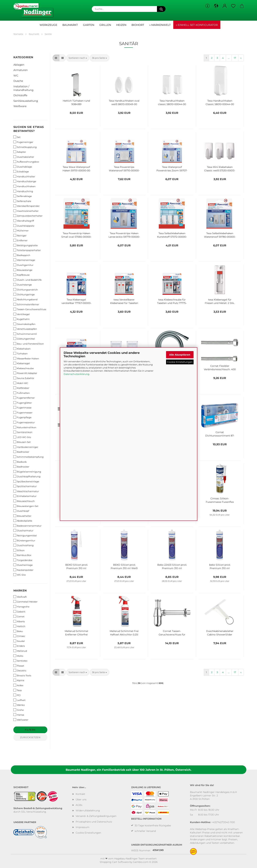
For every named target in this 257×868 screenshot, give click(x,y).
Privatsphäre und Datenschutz (94, 822)
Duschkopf (21, 511)
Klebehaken (22, 349)
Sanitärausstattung (26, 101)
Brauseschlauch (24, 501)
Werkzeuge (48, 25)
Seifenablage (23, 196)
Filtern (30, 730)
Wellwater (21, 720)
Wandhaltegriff (24, 221)
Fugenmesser (23, 412)
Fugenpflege (22, 417)
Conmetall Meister (25, 602)
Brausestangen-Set (26, 506)
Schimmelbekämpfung (28, 457)
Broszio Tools (22, 675)
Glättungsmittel (24, 339)
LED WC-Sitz (22, 437)
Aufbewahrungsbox (26, 162)
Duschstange (23, 285)
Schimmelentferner (26, 304)
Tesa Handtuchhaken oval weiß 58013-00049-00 (124, 102)
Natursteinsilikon (25, 427)
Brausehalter (22, 516)
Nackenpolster (23, 570)
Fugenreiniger (23, 142)
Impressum (83, 827)
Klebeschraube (24, 368)
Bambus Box (22, 555)
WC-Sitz (20, 575)
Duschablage (23, 167)
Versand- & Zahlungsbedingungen (96, 816)
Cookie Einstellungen (180, 362)
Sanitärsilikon (23, 432)
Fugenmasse (22, 407)
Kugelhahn (21, 319)
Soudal (19, 641)
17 (235, 58)
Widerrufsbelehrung (88, 810)
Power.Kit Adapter (25, 373)
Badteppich (22, 255)
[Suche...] (161, 9)
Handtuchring (23, 191)
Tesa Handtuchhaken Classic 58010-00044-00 (220, 102)
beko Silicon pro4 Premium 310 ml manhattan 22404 (220, 566)
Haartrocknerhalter (26, 211)
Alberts (19, 621)
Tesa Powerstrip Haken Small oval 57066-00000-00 (76, 235)
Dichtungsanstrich (26, 290)
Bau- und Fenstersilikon (29, 344)
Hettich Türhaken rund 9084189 (76, 102)
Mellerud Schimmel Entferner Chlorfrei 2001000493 (76, 632)
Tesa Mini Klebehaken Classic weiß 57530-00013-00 (220, 168)
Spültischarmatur (25, 486)
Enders (19, 646)
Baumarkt (70, 25)
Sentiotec (20, 661)
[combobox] (78, 58)
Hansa (19, 715)
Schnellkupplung (25, 147)
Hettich (19, 626)
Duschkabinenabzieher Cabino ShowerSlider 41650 (220, 632)
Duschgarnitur (23, 265)
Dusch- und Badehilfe (28, 280)
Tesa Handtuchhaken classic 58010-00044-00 (172, 102)
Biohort (138, 25)
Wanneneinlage (24, 260)
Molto (18, 656)
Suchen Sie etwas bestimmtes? (29, 129)
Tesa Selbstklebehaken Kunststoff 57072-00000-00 (172, 235)
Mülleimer (21, 230)
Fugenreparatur (24, 422)
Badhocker (21, 452)
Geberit (19, 612)
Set (17, 137)
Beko (18, 631)
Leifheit (19, 700)
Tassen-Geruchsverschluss (30, 309)
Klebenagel (22, 363)
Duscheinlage (23, 565)
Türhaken (21, 353)
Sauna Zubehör (24, 378)
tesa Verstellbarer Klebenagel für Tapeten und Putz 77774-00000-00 (124, 301)
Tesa (18, 690)
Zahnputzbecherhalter (28, 216)
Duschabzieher (24, 157)
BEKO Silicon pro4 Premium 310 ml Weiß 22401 (124, 566)
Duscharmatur (23, 530)
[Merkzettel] (233, 6)
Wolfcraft (20, 597)
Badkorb (20, 462)
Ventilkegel (22, 314)
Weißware (20, 106)
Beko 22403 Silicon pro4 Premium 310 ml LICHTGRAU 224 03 (172, 566)
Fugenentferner (24, 398)
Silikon (19, 550)
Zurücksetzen (30, 737)
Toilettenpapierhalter (27, 250)
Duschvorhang (23, 545)
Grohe (19, 710)
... (229, 58)
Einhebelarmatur (25, 496)
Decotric (20, 670)
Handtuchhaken (24, 186)
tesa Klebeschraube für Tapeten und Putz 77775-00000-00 (172, 301)
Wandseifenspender (26, 206)
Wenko (19, 705)
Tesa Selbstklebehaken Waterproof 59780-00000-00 (220, 235)
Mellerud (20, 651)
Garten (89, 25)
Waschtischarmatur (26, 491)
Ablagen (19, 65)
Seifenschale (22, 201)
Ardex (18, 685)
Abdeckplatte (23, 521)
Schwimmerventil (25, 334)
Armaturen (21, 70)
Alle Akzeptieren (180, 355)
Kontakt (80, 794)
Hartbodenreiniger (26, 447)
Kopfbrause (21, 275)
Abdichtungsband (25, 299)
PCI (17, 695)
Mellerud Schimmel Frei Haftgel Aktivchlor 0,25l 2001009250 (124, 632)
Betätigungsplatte (26, 245)
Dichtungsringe (24, 294)
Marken (20, 591)
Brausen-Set (22, 442)
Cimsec (19, 636)
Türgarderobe (23, 560)
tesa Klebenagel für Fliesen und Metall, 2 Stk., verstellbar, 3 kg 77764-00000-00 (220, 301)
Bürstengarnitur (24, 540)
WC (16, 76)
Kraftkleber (21, 388)
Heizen (121, 25)
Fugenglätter (23, 403)
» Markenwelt (160, 25)
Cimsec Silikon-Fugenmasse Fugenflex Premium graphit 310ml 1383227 (220, 500)
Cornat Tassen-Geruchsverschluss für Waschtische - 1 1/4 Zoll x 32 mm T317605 (172, 632)
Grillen (105, 25)
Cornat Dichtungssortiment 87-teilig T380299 (220, 434)
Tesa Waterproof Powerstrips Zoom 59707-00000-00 (172, 168)
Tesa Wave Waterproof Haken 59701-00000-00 (76, 168)
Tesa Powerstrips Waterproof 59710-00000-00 (124, 168)
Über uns (81, 799)
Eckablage (21, 171)
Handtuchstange (25, 181)
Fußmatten (22, 393)
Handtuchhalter (24, 176)
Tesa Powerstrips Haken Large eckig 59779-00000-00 (124, 235)
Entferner (20, 240)
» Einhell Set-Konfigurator (197, 25)
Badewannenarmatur (27, 526)
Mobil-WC (21, 383)
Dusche (18, 81)
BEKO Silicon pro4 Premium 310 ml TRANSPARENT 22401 (76, 566)
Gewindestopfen (24, 324)
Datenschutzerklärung (76, 374)
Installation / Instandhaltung (23, 88)
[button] (216, 6)
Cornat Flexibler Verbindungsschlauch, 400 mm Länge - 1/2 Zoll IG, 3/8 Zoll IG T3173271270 (220, 367)
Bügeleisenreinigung (27, 472)
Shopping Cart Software (114, 862)
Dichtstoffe (20, 95)
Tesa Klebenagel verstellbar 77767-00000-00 (76, 301)
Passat (19, 666)
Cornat (19, 616)
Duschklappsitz (24, 226)
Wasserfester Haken (26, 358)
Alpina (19, 680)
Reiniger (20, 235)
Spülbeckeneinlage (26, 481)
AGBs (79, 805)
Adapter (20, 152)
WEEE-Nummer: (141, 850)
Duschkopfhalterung (27, 476)
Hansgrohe (21, 607)
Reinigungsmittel (25, 535)
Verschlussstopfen (25, 329)
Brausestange (23, 270)
